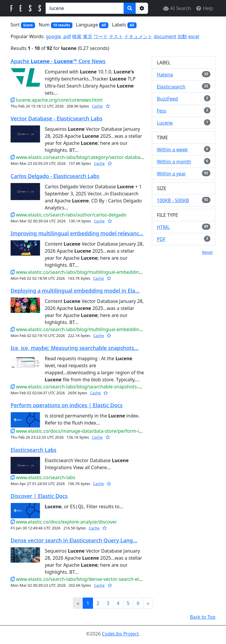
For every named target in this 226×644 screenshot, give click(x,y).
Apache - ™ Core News (58, 61)
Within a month (174, 162)
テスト (116, 36)
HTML (163, 227)
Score (28, 25)
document (165, 36)
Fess (162, 111)
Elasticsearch (171, 87)
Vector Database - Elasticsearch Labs (56, 118)
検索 (77, 36)
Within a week (172, 150)
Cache (97, 106)
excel (194, 36)
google (53, 36)
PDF (161, 239)
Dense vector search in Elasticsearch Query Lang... (74, 540)
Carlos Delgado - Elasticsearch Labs (55, 176)
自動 (182, 36)
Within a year (171, 174)
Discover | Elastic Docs (39, 496)
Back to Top (203, 617)
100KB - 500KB (173, 200)
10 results (62, 25)
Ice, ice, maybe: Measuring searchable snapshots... (74, 348)
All (104, 25)
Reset (207, 252)
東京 (88, 36)
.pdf (67, 36)
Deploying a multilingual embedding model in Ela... (75, 291)
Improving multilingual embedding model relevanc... (77, 233)
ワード (101, 36)
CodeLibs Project (120, 634)
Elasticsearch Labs (34, 450)
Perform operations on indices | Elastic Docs (67, 405)
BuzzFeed (167, 99)
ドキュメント (138, 36)
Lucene (165, 123)
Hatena (165, 75)
